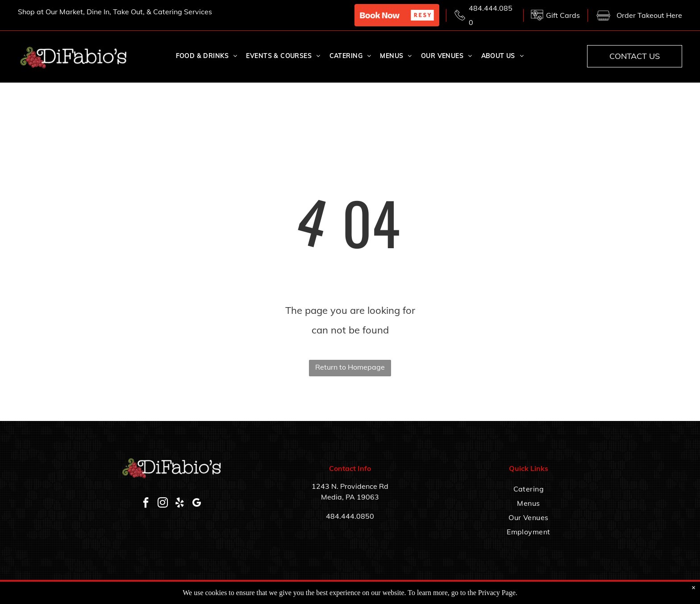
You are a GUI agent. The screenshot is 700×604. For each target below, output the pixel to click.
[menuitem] (207, 56)
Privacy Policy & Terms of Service (577, 592)
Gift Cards (563, 15)
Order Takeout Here (649, 15)
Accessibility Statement (504, 592)
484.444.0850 (350, 516)
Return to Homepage (350, 367)
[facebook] (146, 504)
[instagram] (163, 504)
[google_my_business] (197, 504)
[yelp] (180, 504)
